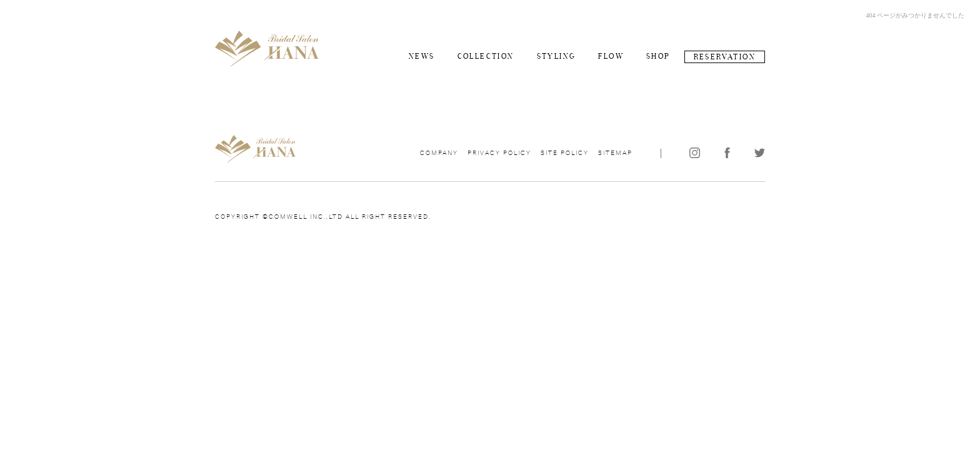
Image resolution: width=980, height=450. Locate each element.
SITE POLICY (565, 153)
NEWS (422, 56)
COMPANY (439, 153)
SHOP (658, 56)
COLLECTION (486, 56)
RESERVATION (725, 57)
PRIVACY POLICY (499, 153)
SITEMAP (615, 153)
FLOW (611, 56)
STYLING (557, 56)
